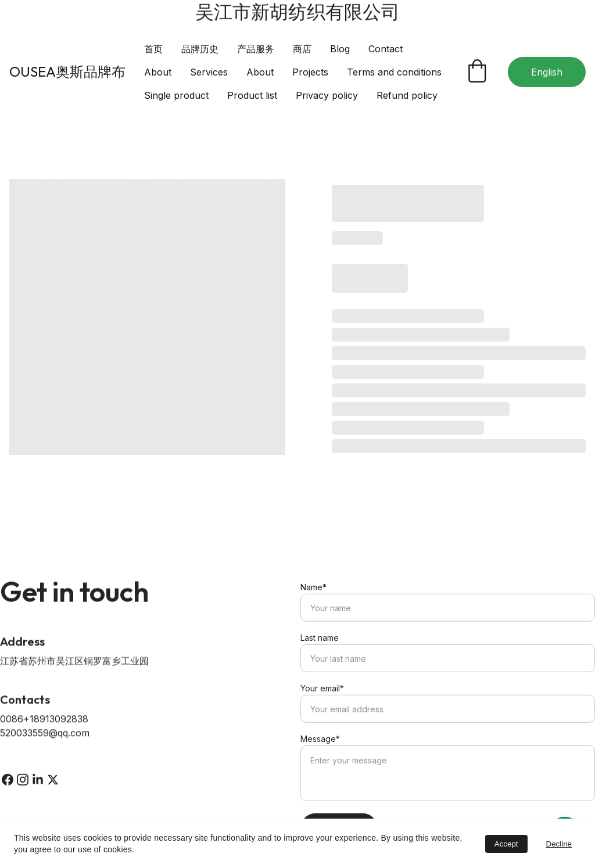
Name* (313, 607)
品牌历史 (200, 49)
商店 (302, 49)
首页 (153, 49)
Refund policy (407, 95)
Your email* (322, 708)
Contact (386, 49)
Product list (252, 95)
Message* (320, 758)
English (547, 72)
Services (209, 72)
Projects (310, 72)
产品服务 (256, 49)
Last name (320, 657)
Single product (176, 95)
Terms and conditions (394, 72)
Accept (506, 844)
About (158, 72)
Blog (340, 49)
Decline (559, 844)
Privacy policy (327, 95)
